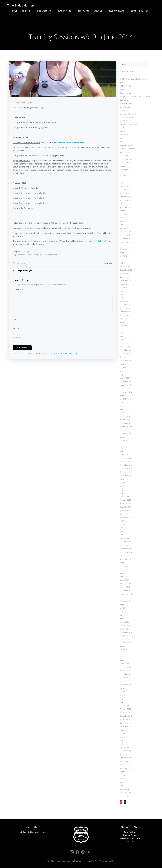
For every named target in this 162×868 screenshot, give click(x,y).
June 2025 (124, 218)
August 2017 (125, 521)
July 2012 (123, 733)
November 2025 (126, 200)
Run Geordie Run (126, 145)
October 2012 (125, 723)
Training (26, 252)
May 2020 (124, 406)
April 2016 (124, 577)
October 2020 (125, 389)
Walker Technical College (44, 156)
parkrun (123, 131)
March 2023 (124, 301)
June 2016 (124, 570)
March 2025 (124, 228)
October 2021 (125, 357)
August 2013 (125, 688)
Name (16, 320)
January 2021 (125, 378)
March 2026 (124, 186)
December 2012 (126, 716)
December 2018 (126, 465)
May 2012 (124, 740)
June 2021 (124, 371)
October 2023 (125, 277)
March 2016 (124, 580)
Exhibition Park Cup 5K (128, 114)
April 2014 (124, 660)
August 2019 (125, 437)
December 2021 (126, 350)
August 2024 (125, 253)
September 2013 (126, 685)
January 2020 (125, 420)
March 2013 (124, 706)
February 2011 (125, 793)
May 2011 (124, 782)
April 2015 (124, 618)
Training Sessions (50, 255)
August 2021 (125, 364)
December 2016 (126, 549)
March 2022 (124, 340)
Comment (18, 290)
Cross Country (125, 107)
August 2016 (125, 563)
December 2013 (126, 674)
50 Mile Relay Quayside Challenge (133, 79)
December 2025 (126, 197)
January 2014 (125, 671)
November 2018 (126, 469)
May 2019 (124, 448)
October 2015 (125, 598)
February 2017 (125, 542)
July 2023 (123, 287)
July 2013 (123, 692)
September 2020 (126, 392)
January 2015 (125, 629)
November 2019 (126, 427)
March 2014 (124, 664)
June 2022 (124, 329)
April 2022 (124, 336)
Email (16, 329)
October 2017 (125, 514)
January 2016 (125, 587)
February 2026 (125, 190)
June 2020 (124, 402)
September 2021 (126, 361)
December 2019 (126, 423)
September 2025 (126, 207)
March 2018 (124, 497)
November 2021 (126, 354)
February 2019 (125, 458)
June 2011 (124, 779)
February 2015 (125, 625)
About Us (99, 11)
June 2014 (124, 653)
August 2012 (125, 730)
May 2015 (124, 615)
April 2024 (124, 263)
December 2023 (126, 270)
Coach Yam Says (126, 103)
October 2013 (125, 681)
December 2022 (126, 312)
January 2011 (125, 796)
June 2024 (124, 260)
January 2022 (125, 347)
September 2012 (126, 727)
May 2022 (124, 333)
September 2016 (126, 559)
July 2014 (123, 650)
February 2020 (125, 416)
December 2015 (126, 591)
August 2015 (125, 605)
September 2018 (126, 476)
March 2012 (124, 747)
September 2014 (126, 643)
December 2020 (126, 382)
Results (123, 142)
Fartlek (29, 255)
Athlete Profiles (126, 86)
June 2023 (124, 291)
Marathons (124, 121)
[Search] (145, 65)
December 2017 (126, 507)
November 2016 (126, 552)
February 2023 (125, 305)
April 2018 (124, 493)
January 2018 (125, 504)
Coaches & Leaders (140, 11)
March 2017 (124, 538)
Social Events (125, 152)
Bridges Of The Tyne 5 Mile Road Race (135, 96)
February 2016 (125, 584)
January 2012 (125, 754)
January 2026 (125, 193)
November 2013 (126, 678)
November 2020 (126, 385)
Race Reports (125, 138)
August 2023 (125, 284)
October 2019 (125, 430)
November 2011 (126, 761)
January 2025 (125, 235)
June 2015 (124, 612)
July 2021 (123, 368)
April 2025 (124, 225)
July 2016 (123, 566)
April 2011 (124, 786)
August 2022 (125, 322)
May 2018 (124, 490)
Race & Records (45, 11)
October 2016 (125, 556)
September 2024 (126, 249)
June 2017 (124, 528)
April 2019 (124, 451)
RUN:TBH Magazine (127, 149)
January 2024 (125, 267)
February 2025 (125, 232)
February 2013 (125, 709)
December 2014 (126, 632)
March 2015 (124, 622)
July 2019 (123, 441)
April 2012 (124, 744)
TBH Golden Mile (126, 159)
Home (15, 11)
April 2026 (124, 183)
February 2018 (125, 500)
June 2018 (124, 486)
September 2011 (126, 768)
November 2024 (126, 242)
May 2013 (124, 699)
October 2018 (125, 472)
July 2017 (123, 524)
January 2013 (125, 713)
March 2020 (124, 413)
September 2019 (126, 434)
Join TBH (27, 11)
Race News (124, 135)
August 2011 (125, 772)
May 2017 (124, 531)
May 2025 (124, 221)
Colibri (112, 861)
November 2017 (126, 510)
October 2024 (125, 246)
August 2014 (125, 646)
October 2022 (125, 319)
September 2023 (126, 281)
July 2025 (123, 214)
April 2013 (124, 702)
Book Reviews (125, 93)
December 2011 (126, 758)
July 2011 (123, 775)
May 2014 (124, 657)
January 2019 (125, 462)
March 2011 (124, 789)
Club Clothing (65, 11)
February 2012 (125, 751)
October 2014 (125, 639)
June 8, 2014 (27, 102)
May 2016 (124, 573)
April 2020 (124, 409)
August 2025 (125, 211)
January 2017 (125, 545)
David (17, 102)
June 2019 (124, 444)
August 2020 (125, 395)
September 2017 (126, 517)
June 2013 (124, 695)
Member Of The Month (129, 124)
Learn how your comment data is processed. (68, 354)
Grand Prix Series (126, 117)
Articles (123, 82)
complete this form (96, 241)
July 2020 (123, 399)
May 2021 (124, 375)
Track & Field (125, 163)
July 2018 (123, 483)
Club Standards (117, 11)
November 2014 (126, 636)
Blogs (122, 89)
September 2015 (126, 601)
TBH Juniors (83, 11)
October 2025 (125, 204)
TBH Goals (124, 156)
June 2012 (124, 737)
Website (16, 338)
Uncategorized (125, 170)
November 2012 (126, 720)
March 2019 (124, 455)
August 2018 (125, 479)
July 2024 (123, 256)
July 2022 (123, 326)
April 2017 (124, 535)
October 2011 (125, 765)
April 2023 (124, 298)
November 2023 (126, 274)
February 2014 (125, 667)
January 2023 (125, 308)
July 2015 (123, 608)
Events (122, 110)
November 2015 (126, 594)
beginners (22, 255)
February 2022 (125, 343)
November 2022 (126, 315)
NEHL (122, 128)
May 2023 (124, 294)
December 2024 (126, 239)
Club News (124, 100)
